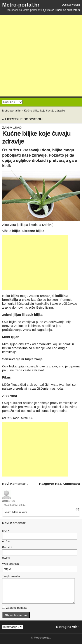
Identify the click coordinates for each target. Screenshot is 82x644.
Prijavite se (48, 10)
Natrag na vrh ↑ (68, 627)
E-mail (7, 547)
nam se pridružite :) (69, 10)
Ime (5, 531)
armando (9, 501)
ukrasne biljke (33, 231)
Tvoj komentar (11, 576)
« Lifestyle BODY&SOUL (23, 119)
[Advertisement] (41, 56)
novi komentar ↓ (15, 484)
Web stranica (10, 564)
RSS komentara (67, 484)
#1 (78, 510)
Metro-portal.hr (21, 5)
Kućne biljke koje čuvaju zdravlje (44, 111)
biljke (16, 231)
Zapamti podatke (15, 608)
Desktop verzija (71, 5)
